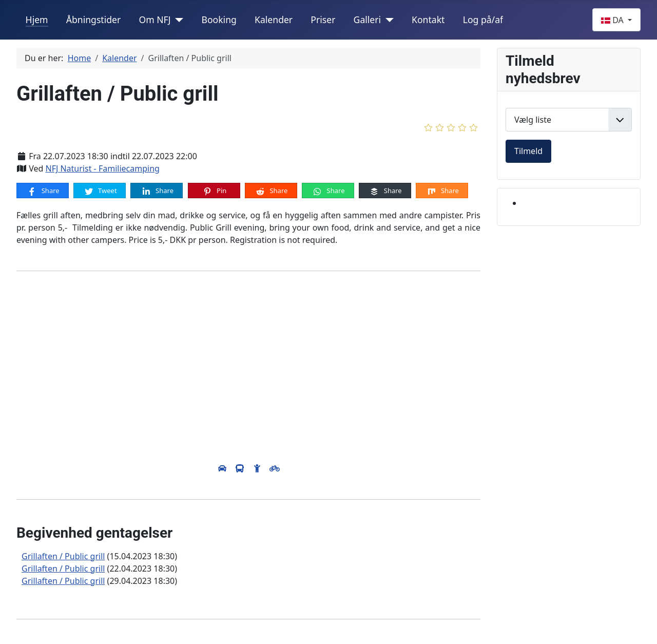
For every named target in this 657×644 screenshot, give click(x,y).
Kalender (274, 20)
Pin (215, 191)
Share (43, 191)
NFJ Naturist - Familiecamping (102, 168)
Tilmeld (528, 151)
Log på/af (483, 20)
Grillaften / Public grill (63, 556)
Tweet (100, 191)
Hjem (37, 20)
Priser (323, 20)
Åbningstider (94, 20)
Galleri (368, 20)
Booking (219, 20)
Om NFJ (154, 20)
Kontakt (428, 20)
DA (613, 20)
